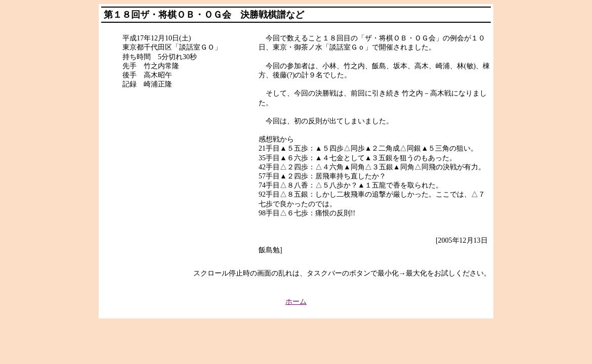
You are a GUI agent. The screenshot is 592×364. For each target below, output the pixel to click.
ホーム (296, 302)
